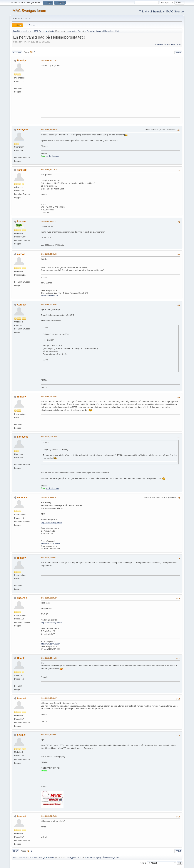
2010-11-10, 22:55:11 (49, 558)
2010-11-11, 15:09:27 (49, 698)
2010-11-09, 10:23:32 (49, 60)
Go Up (15, 851)
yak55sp (22, 170)
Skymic (21, 735)
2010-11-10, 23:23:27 (49, 598)
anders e (22, 497)
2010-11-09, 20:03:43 (49, 254)
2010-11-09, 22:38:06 (49, 397)
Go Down (17, 52)
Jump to (143, 863)
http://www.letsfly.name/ (52, 522)
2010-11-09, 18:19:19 (49, 130)
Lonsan (21, 221)
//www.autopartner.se (49, 296)
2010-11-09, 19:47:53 (49, 170)
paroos (21, 254)
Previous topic (162, 44)
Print (178, 52)
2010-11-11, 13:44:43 (49, 658)
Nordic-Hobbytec (53, 156)
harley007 (23, 130)
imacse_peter (71, 31)
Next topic (176, 44)
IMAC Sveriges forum (29, 11)
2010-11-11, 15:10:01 (49, 735)
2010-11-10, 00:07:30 (49, 437)
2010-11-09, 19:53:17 (49, 221)
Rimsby (21, 61)
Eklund (80, 31)
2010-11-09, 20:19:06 (49, 305)
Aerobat (22, 305)
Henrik (21, 658)
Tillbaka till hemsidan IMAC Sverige (161, 11)
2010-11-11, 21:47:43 (49, 816)
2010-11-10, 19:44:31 (49, 497)
